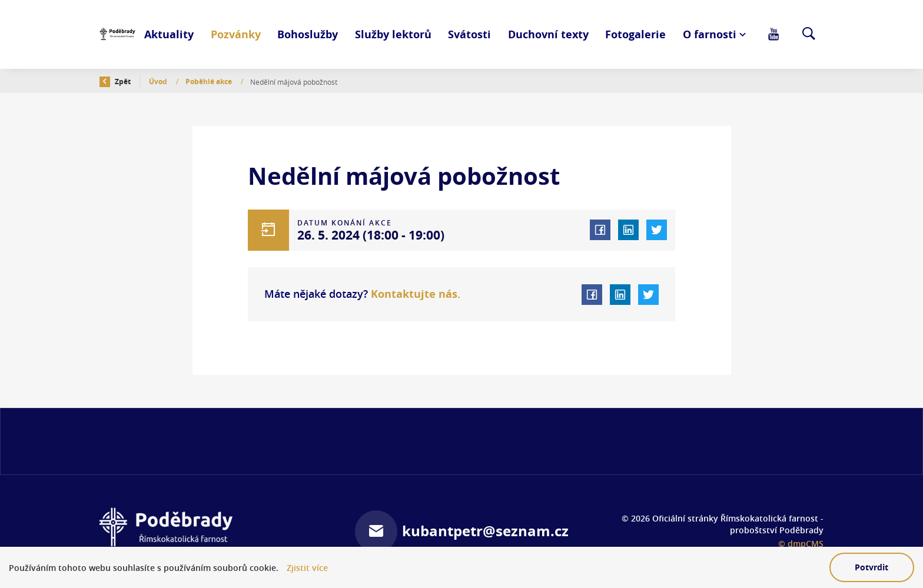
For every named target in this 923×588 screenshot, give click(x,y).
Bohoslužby (308, 34)
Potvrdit (871, 567)
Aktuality (169, 34)
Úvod (159, 82)
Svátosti (469, 34)
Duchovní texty (548, 34)
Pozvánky (236, 34)
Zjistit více (307, 568)
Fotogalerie (635, 34)
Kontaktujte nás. (414, 294)
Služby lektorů (393, 34)
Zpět (115, 82)
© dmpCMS (801, 544)
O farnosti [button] (710, 34)
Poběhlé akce (210, 82)
